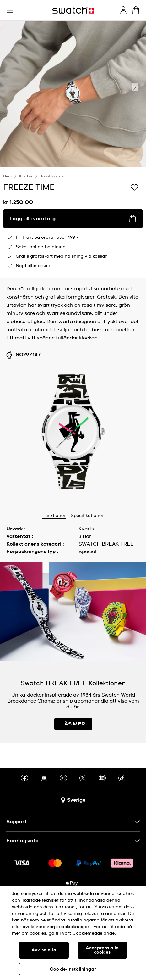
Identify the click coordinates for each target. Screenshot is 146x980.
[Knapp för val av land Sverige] (73, 800)
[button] (10, 10)
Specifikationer (87, 516)
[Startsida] (73, 10)
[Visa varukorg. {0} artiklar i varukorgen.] (136, 10)
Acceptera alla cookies (102, 950)
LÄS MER (73, 724)
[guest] (123, 10)
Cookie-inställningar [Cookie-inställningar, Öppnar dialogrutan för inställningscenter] (73, 969)
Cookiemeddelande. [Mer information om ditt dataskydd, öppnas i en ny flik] (94, 933)
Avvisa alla (44, 950)
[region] (73, 933)
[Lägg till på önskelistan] (134, 187)
